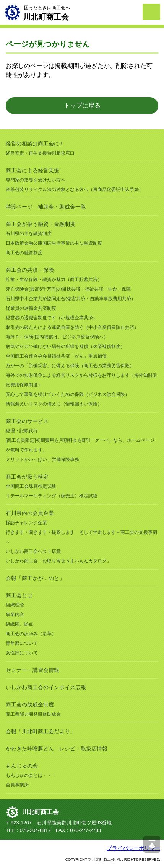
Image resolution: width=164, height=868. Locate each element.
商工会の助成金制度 (30, 705)
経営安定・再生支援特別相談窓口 (40, 153)
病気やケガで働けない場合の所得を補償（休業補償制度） (65, 347)
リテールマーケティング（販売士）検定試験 (52, 496)
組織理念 (15, 605)
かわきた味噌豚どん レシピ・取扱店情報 (57, 749)
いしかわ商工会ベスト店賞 (33, 551)
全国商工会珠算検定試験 (31, 486)
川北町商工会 (41, 812)
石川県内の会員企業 (30, 513)
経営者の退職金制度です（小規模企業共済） (52, 318)
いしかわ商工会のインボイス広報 (46, 687)
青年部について (22, 643)
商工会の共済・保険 (30, 270)
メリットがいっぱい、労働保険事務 (42, 459)
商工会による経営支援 (32, 170)
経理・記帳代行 (22, 431)
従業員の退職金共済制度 (31, 308)
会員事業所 (17, 785)
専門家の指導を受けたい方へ (36, 180)
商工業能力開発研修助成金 (33, 714)
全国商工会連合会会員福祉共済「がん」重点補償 (56, 356)
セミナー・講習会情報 (32, 670)
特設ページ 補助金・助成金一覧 (46, 207)
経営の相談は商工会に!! (34, 144)
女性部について (22, 653)
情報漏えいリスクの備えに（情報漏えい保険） (54, 404)
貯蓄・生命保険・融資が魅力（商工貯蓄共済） (54, 280)
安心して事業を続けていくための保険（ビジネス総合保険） (68, 394)
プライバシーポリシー (133, 848)
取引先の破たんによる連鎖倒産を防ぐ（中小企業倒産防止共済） (72, 327)
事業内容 (15, 615)
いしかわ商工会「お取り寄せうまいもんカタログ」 (58, 561)
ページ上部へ (152, 844)
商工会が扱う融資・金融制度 (41, 224)
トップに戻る (82, 105)
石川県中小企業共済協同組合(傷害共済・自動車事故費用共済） (71, 299)
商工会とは (19, 595)
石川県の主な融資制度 (29, 234)
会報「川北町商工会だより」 (41, 731)
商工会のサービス (27, 421)
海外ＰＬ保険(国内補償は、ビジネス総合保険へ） (57, 337)
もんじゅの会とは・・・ (31, 775)
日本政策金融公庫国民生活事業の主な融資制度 (54, 243)
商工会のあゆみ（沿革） (31, 634)
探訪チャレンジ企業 (26, 523)
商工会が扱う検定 (27, 477)
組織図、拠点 (19, 624)
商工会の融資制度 (24, 253)
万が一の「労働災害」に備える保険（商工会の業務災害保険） (70, 366)
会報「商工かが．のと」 (35, 578)
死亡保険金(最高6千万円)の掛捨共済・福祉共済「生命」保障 (68, 289)
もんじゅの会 (22, 766)
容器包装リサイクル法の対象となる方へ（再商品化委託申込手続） (75, 190)
